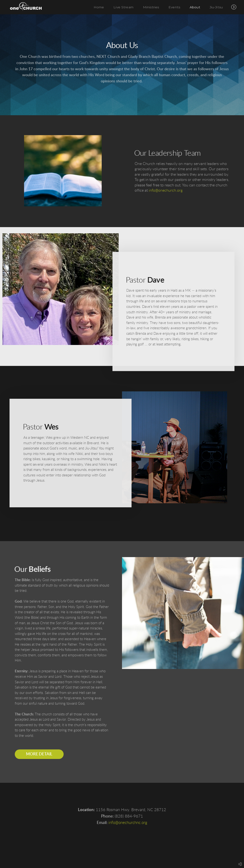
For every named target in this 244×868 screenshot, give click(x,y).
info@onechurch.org (166, 190)
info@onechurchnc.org (128, 823)
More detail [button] (39, 754)
